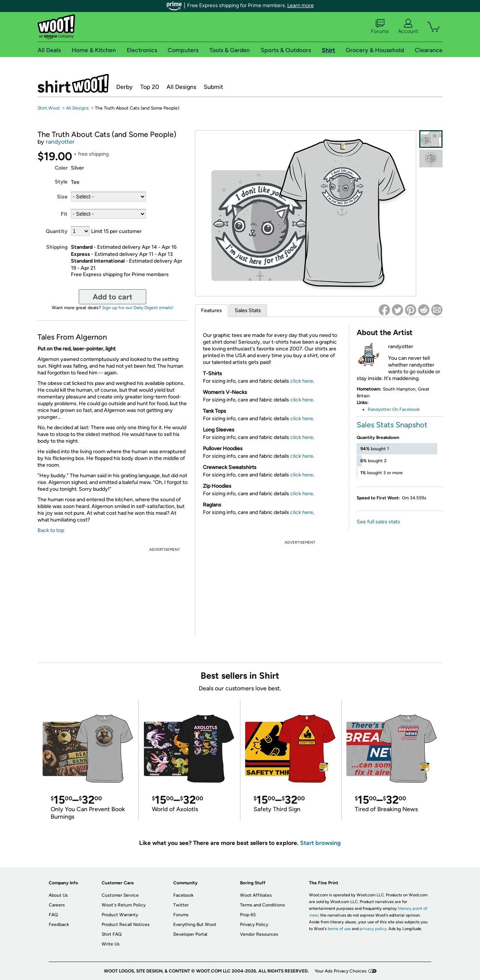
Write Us (111, 944)
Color (61, 168)
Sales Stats (248, 310)
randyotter (60, 142)
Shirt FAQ (112, 934)
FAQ (53, 915)
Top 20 (150, 87)
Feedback (59, 924)
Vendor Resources (259, 934)
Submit (213, 87)
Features (211, 310)
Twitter (181, 905)
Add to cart (112, 297)
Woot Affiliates (256, 895)
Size (62, 197)
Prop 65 (248, 915)
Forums (380, 27)
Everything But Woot (195, 924)
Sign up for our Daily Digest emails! (138, 308)
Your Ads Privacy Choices (341, 971)
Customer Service (120, 895)
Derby (124, 87)
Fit (64, 214)
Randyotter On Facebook (394, 409)
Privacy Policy (254, 924)
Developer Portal (190, 934)
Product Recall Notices (126, 924)
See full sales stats (378, 522)
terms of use (339, 929)
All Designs (181, 87)
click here (302, 381)
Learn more (301, 5)
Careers (57, 905)
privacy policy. (373, 929)
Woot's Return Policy (124, 905)
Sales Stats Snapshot (392, 425)
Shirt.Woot (73, 83)
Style (61, 182)
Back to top (51, 530)
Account (408, 27)
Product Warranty (120, 915)
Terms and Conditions (262, 905)
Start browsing (320, 843)
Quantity (57, 231)
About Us (58, 895)
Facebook (183, 895)
